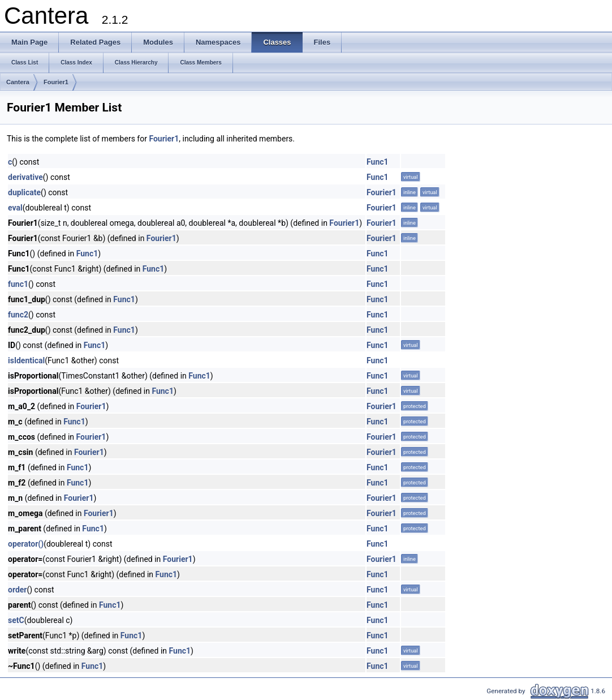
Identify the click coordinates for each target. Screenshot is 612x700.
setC (16, 620)
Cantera (18, 82)
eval (15, 208)
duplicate (24, 192)
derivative (25, 177)
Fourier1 (56, 82)
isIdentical (26, 360)
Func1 (378, 162)
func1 (18, 284)
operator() (26, 544)
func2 (18, 315)
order (17, 590)
